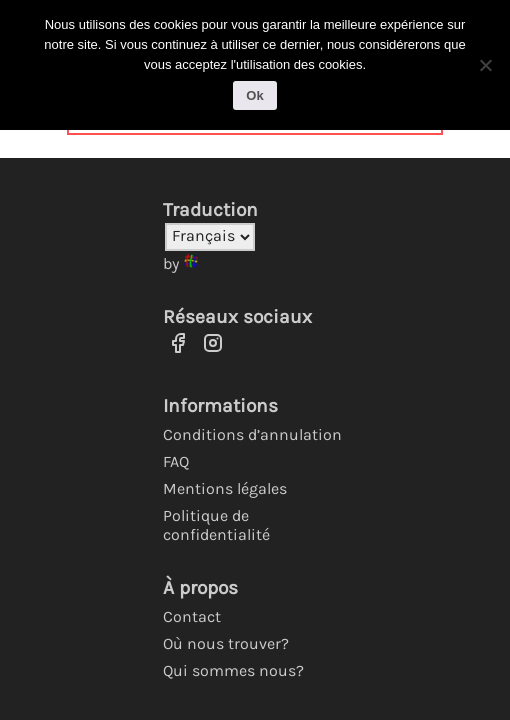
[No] (485, 65)
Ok (254, 95)
